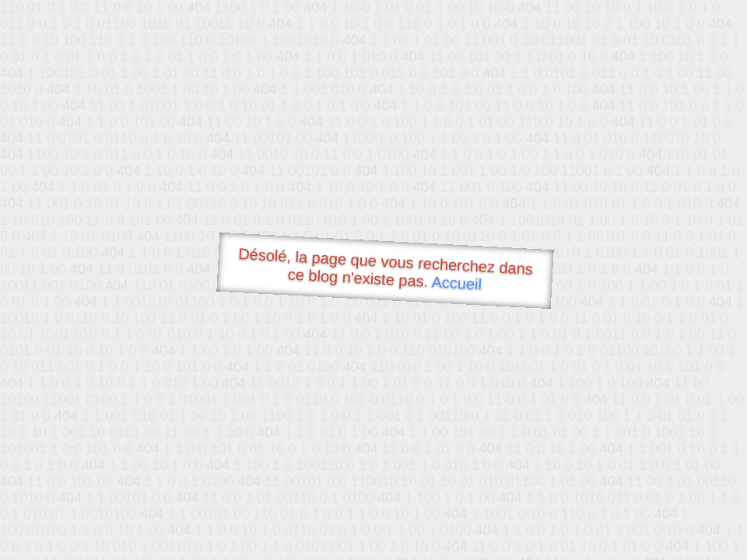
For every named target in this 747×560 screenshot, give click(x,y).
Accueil (457, 283)
